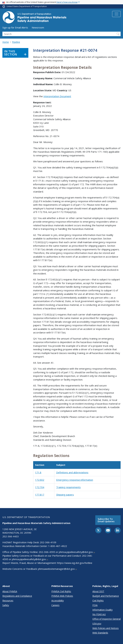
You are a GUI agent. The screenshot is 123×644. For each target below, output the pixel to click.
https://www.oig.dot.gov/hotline (75, 563)
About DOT (98, 591)
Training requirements (68, 487)
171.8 (38, 472)
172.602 (40, 480)
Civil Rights (98, 601)
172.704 (40, 487)
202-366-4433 (11, 536)
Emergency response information (75, 480)
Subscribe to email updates (106, 520)
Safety (6, 605)
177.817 (40, 495)
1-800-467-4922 (58, 546)
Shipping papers (65, 495)
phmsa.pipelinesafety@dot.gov (77, 552)
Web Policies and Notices (106, 628)
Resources (8, 601)
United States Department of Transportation (27, 6)
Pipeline (16, 42)
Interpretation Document (57, 96)
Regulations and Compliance (17, 596)
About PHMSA (10, 591)
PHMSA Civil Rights (61, 591)
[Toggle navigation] (116, 14)
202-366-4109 (48, 542)
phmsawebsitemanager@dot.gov (57, 569)
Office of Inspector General (107, 619)
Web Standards (100, 633)
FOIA (95, 605)
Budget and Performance (106, 596)
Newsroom (38, 27)
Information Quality (102, 610)
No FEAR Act (99, 614)
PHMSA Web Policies (62, 596)
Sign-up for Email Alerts (15, 27)
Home (6, 42)
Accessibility (58, 601)
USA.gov (97, 624)
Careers (55, 605)
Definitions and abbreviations (72, 472)
